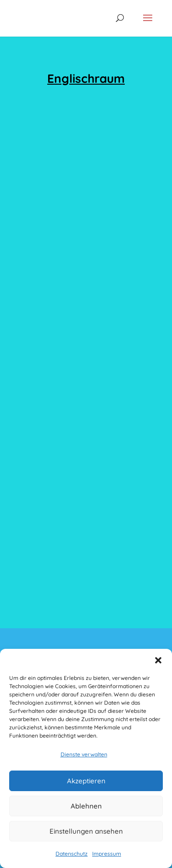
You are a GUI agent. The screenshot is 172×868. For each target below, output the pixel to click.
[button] (158, 660)
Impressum (107, 854)
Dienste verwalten (84, 754)
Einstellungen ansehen (86, 831)
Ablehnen (86, 806)
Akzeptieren (86, 781)
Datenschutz (72, 854)
